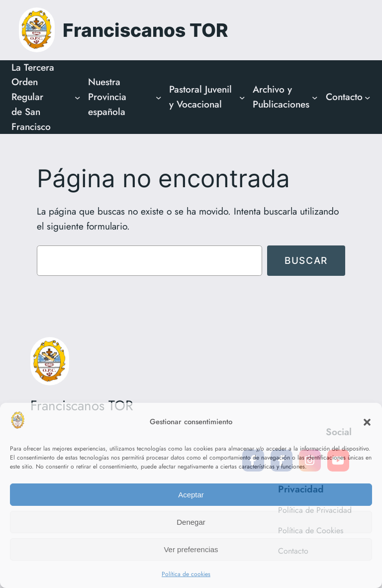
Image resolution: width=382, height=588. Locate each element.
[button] (367, 422)
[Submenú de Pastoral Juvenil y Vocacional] (242, 97)
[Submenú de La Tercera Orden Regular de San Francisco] (78, 97)
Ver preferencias (191, 549)
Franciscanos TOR (145, 30)
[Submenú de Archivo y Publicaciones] (315, 97)
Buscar (306, 260)
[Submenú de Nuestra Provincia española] (159, 97)
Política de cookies (186, 574)
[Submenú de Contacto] (368, 97)
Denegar (191, 522)
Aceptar (191, 495)
